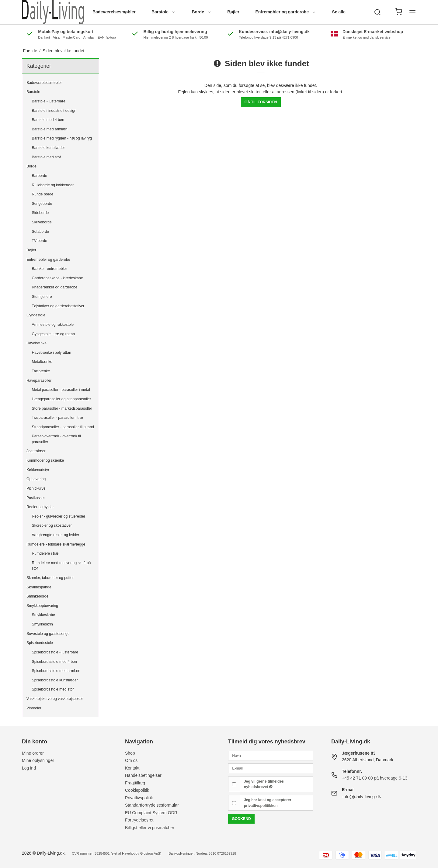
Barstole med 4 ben (48, 120)
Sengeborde (42, 204)
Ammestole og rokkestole (53, 325)
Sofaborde (41, 232)
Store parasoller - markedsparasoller (62, 408)
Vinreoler (34, 708)
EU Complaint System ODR (151, 813)
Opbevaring (36, 479)
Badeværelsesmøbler (114, 12)
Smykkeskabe (43, 615)
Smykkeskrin (42, 624)
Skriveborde (42, 222)
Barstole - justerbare (49, 101)
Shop (130, 753)
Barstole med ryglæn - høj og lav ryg (62, 138)
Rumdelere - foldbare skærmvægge (56, 544)
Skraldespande (39, 587)
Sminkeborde (37, 596)
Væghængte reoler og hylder (56, 535)
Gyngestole (36, 315)
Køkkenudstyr (38, 470)
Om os (131, 760)
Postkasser (36, 498)
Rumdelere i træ (45, 553)
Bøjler (233, 12)
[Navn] (271, 755)
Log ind (29, 768)
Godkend (241, 819)
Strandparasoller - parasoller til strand (63, 427)
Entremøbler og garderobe (286, 12)
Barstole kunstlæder (49, 148)
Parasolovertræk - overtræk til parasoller (56, 439)
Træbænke (41, 371)
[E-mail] (271, 768)
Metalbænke (42, 362)
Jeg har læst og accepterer (268, 803)
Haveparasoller (39, 381)
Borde (201, 12)
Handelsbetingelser (143, 775)
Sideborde (40, 213)
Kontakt (132, 768)
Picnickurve (36, 488)
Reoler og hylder (40, 507)
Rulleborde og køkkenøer (53, 185)
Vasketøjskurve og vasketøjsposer (55, 699)
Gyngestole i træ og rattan (54, 334)
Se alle (339, 12)
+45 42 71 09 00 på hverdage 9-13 (375, 778)
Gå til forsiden (261, 102)
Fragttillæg (135, 783)
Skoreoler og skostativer (52, 525)
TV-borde (40, 241)
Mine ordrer (33, 753)
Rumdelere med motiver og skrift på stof (61, 566)
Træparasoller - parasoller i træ (57, 418)
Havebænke (36, 343)
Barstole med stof (46, 157)
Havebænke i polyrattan (52, 353)
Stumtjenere (42, 297)
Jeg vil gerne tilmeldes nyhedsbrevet (264, 784)
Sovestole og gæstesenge (48, 634)
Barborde (40, 176)
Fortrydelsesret (139, 820)
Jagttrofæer (36, 451)
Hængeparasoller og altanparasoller (62, 399)
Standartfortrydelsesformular (152, 805)
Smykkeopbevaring (42, 606)
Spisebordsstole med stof (53, 689)
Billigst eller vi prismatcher (150, 828)
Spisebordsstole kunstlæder (55, 680)
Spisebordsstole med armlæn (56, 671)
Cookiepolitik (137, 790)
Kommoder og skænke (45, 460)
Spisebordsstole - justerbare (55, 652)
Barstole (164, 12)
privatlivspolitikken (261, 806)
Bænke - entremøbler (50, 269)
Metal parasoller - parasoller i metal (61, 390)
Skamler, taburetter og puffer (50, 578)
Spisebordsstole (40, 643)
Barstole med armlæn (50, 129)
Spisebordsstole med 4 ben (54, 662)
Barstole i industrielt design (54, 111)
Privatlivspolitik (139, 798)
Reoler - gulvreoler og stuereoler (59, 516)
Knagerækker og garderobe (55, 287)
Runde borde (43, 194)
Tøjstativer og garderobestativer (58, 306)
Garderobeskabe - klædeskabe (57, 278)
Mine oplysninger (38, 760)
